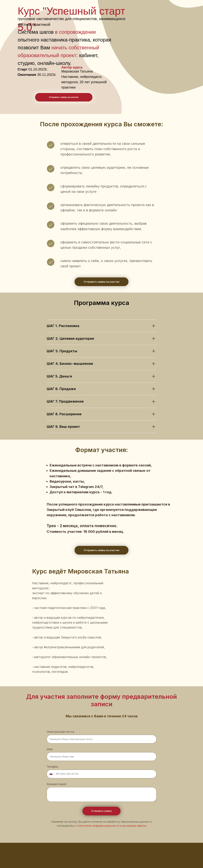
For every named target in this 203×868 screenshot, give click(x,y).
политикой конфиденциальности (98, 826)
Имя (50, 749)
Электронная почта (60, 732)
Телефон (53, 767)
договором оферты (134, 826)
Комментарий (56, 784)
